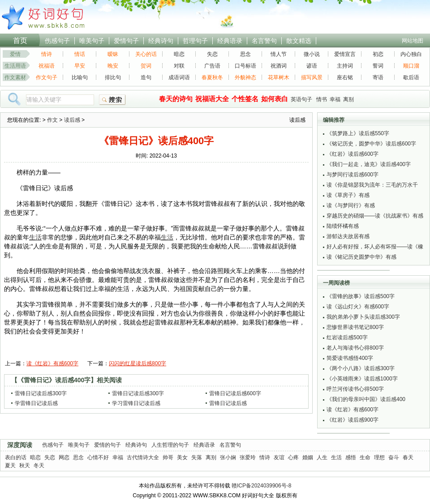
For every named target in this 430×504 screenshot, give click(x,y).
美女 (182, 457)
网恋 (64, 457)
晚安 (113, 66)
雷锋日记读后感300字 (41, 393)
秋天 (25, 466)
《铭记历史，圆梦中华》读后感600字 (371, 144)
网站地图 (413, 41)
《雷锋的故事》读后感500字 (361, 296)
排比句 (113, 77)
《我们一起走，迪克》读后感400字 (369, 164)
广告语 (212, 66)
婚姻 (308, 457)
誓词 (378, 66)
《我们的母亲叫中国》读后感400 (366, 399)
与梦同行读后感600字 (353, 175)
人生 (322, 457)
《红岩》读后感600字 (353, 154)
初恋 (378, 54)
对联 (179, 66)
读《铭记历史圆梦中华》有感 (361, 257)
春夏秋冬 (212, 77)
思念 (245, 54)
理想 (379, 457)
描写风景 (312, 77)
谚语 (312, 66)
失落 (197, 457)
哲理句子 (195, 41)
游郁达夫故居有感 (348, 236)
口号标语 (245, 66)
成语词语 (179, 77)
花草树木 (279, 77)
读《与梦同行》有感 (351, 205)
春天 (408, 457)
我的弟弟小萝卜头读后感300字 (363, 317)
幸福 (335, 99)
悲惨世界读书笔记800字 (355, 327)
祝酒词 (279, 66)
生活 (336, 457)
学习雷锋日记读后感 (136, 403)
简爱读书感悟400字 (350, 358)
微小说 (312, 54)
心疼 (293, 457)
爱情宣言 (345, 54)
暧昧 (113, 54)
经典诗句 (161, 41)
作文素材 (15, 77)
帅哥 (168, 457)
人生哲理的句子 (170, 445)
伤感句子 (57, 41)
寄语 (378, 77)
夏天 (10, 466)
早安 (80, 66)
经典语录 (230, 41)
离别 (348, 99)
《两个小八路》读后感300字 (361, 368)
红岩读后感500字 (347, 337)
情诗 (47, 54)
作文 (52, 120)
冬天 (39, 466)
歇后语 (411, 77)
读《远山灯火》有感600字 (358, 307)
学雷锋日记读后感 (36, 403)
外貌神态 (245, 77)
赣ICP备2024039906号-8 (261, 486)
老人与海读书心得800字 (355, 348)
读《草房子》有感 (348, 195)
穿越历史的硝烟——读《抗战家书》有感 (375, 216)
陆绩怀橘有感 (343, 226)
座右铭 (345, 77)
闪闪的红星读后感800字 (138, 363)
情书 (322, 99)
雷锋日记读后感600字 (235, 393)
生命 (365, 457)
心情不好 (98, 457)
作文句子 (47, 77)
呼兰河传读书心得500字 (355, 389)
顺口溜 (411, 66)
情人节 (279, 54)
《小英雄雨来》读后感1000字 (362, 379)
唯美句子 (92, 41)
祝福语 (47, 66)
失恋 (212, 54)
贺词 (146, 66)
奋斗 (394, 457)
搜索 (112, 100)
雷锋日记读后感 (228, 403)
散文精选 (299, 41)
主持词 (345, 66)
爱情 (15, 54)
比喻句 (80, 77)
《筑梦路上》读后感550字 (358, 133)
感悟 (351, 457)
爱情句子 (126, 41)
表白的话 (16, 457)
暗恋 (179, 54)
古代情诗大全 (143, 457)
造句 (146, 77)
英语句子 (301, 99)
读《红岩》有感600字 (52, 363)
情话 (80, 54)
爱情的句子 (107, 445)
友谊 (279, 457)
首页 (20, 41)
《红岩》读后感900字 (353, 420)
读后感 (72, 120)
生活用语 (15, 66)
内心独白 (411, 54)
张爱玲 (248, 457)
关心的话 (146, 54)
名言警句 (264, 41)
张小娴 (228, 457)
